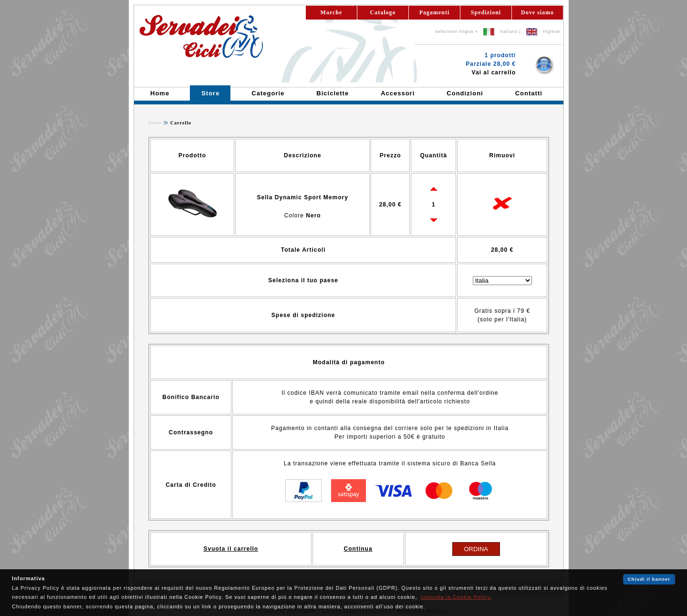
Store (155, 123)
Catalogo (383, 12)
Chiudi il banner (649, 579)
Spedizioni (486, 12)
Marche (332, 12)
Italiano (509, 31)
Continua (358, 549)
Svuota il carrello (231, 549)
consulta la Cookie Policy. (456, 597)
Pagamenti (435, 12)
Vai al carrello (494, 72)
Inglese (552, 31)
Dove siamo (537, 12)
